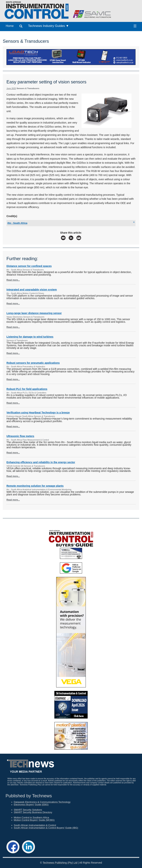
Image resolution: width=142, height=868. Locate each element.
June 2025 (11, 88)
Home (10, 26)
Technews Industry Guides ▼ (49, 26)
